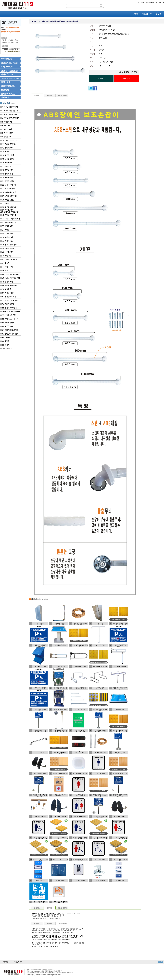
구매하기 (126, 79)
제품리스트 (147, 14)
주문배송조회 (153, 2)
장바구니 (161, 2)
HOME (135, 14)
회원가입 (144, 2)
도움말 (159, 14)
